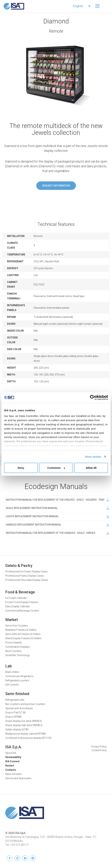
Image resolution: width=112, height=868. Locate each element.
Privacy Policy (99, 747)
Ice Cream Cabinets (16, 598)
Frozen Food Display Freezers (22, 602)
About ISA (11, 753)
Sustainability (13, 757)
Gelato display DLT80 (17, 729)
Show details (93, 457)
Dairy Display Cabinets (18, 606)
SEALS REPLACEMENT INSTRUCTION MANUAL (58, 508)
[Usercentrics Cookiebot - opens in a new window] (93, 398)
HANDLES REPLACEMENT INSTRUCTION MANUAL (58, 525)
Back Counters (13, 651)
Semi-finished (17, 694)
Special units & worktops (19, 708)
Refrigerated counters (17, 680)
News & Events (13, 774)
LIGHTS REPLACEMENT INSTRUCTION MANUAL (58, 516)
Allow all (91, 468)
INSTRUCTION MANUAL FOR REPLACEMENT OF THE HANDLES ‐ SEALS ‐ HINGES (58, 533)
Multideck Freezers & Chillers (21, 630)
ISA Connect (12, 685)
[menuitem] (82, 6)
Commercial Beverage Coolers (22, 611)
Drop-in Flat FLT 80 (15, 713)
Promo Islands (14, 643)
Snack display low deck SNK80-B (24, 721)
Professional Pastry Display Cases (24, 576)
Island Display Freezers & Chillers (23, 638)
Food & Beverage (20, 592)
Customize (56, 468)
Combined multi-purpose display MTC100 (28, 738)
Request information (56, 186)
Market (12, 620)
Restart (10, 766)
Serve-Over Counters (17, 626)
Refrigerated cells (15, 700)
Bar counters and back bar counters (25, 704)
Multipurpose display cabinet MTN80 (26, 734)
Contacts (11, 770)
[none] (82, 6)
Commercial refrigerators (19, 676)
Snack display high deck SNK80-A (24, 725)
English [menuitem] (78, 6)
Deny (21, 468)
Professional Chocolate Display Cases (27, 580)
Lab (9, 666)
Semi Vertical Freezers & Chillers (23, 634)
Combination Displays (18, 647)
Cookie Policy (99, 750)
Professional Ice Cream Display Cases (26, 571)
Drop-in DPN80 (13, 717)
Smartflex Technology (18, 655)
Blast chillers (12, 672)
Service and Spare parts (18, 778)
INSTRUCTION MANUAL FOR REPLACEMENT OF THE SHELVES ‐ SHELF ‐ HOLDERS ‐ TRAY (58, 500)
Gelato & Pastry (19, 566)
